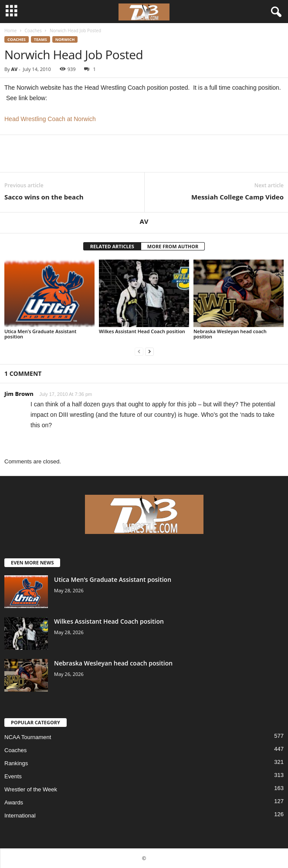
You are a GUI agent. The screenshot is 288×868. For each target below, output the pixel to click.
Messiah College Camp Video (237, 197)
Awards (14, 802)
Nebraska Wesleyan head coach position (230, 334)
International (20, 816)
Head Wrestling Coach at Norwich (50, 119)
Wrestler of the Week (31, 789)
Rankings (16, 763)
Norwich (65, 39)
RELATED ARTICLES (112, 246)
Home (10, 30)
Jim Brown (19, 394)
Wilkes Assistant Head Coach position (142, 331)
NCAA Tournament (28, 737)
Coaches (33, 30)
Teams (41, 39)
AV (14, 69)
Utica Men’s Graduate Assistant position (40, 334)
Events (13, 776)
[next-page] (149, 351)
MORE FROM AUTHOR (173, 246)
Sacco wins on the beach (44, 197)
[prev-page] (139, 351)
